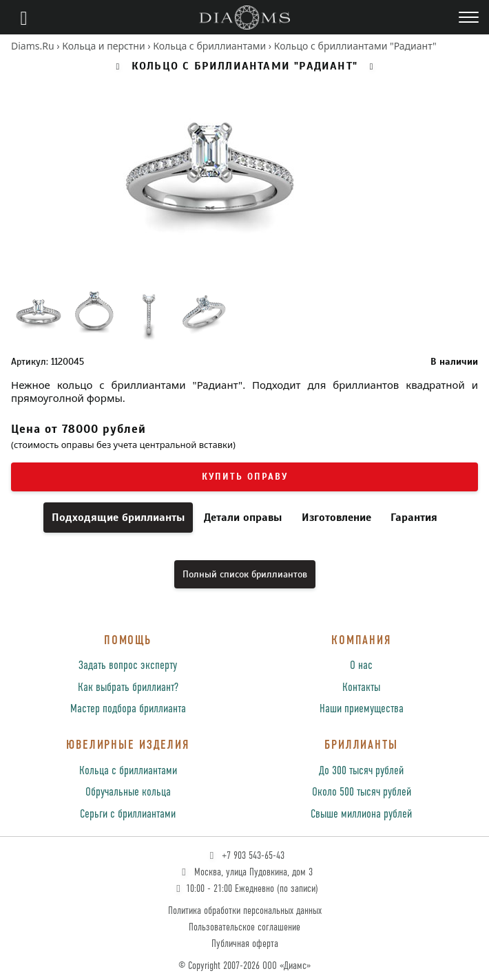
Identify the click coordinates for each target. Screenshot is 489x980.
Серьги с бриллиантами (128, 814)
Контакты (361, 688)
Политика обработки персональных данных (245, 911)
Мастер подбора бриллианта (128, 709)
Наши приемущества (362, 709)
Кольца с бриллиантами (128, 771)
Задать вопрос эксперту (128, 666)
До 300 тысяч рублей (361, 771)
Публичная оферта (245, 944)
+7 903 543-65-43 (246, 856)
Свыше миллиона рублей (361, 814)
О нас (361, 666)
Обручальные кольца (128, 792)
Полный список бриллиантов (245, 574)
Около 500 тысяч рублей (362, 792)
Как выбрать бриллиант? (128, 688)
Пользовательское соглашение (244, 927)
